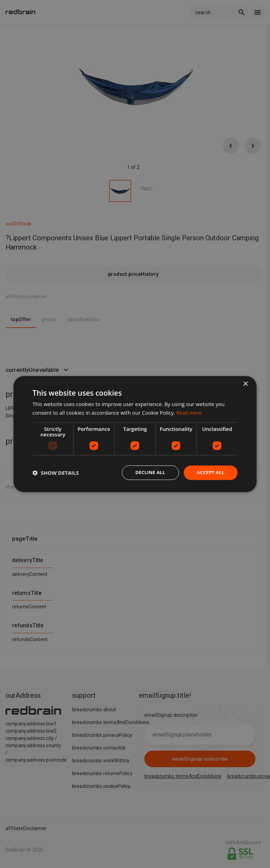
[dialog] (135, 434)
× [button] (245, 384)
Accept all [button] (210, 472)
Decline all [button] (147, 472)
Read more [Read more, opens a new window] (190, 412)
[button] (56, 473)
